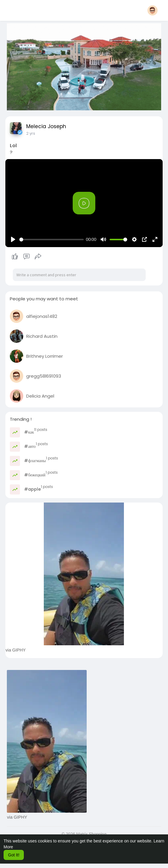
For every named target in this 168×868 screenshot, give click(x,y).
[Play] (13, 239)
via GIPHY (15, 650)
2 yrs (31, 133)
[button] (153, 10)
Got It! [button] (14, 855)
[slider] (51, 240)
